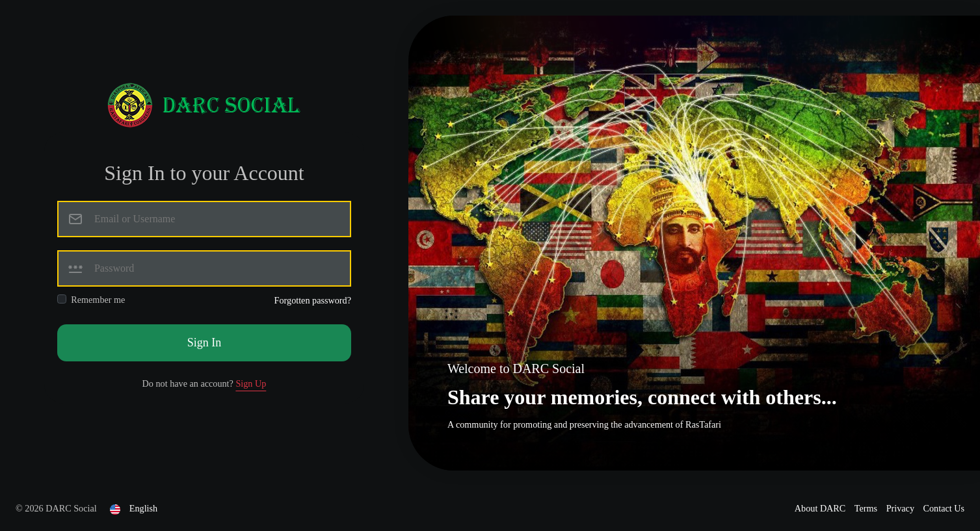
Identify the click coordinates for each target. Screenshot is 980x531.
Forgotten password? (313, 300)
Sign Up (251, 383)
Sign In (205, 343)
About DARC (821, 508)
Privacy (902, 508)
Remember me (98, 300)
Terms (867, 508)
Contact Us (944, 508)
